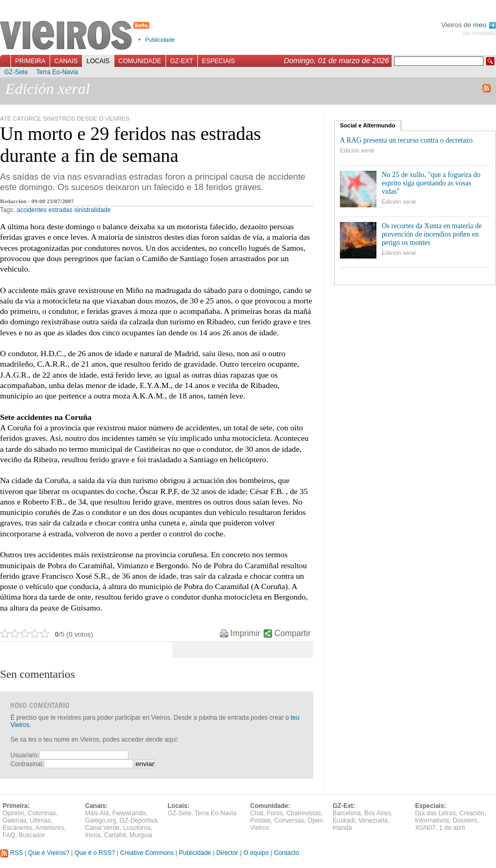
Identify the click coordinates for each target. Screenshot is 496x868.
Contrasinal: (27, 764)
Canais (66, 61)
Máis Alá (97, 813)
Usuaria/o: (25, 755)
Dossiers (465, 820)
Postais (260, 820)
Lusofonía (137, 828)
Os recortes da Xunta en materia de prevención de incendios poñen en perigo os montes (432, 234)
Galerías (14, 820)
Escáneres (17, 828)
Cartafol (115, 835)
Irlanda (342, 828)
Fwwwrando (129, 813)
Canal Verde (102, 828)
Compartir (293, 633)
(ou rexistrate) (479, 33)
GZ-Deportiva (138, 820)
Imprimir (245, 633)
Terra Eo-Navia (57, 72)
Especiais (219, 61)
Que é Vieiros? (49, 853)
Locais (98, 61)
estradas (61, 210)
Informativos (432, 820)
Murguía (141, 835)
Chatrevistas (304, 813)
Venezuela (373, 820)
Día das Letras (435, 813)
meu (485, 25)
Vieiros (76, 36)
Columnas (42, 813)
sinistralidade (92, 210)
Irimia (93, 835)
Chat (257, 813)
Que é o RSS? (95, 853)
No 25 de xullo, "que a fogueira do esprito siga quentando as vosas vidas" (431, 183)
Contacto (287, 853)
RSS (11, 853)
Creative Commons (147, 853)
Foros (275, 813)
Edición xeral (357, 150)
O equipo (256, 853)
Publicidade (160, 40)
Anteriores (50, 828)
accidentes (32, 210)
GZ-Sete (16, 72)
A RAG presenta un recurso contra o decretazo (406, 140)
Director (227, 853)
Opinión (13, 813)
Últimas (40, 820)
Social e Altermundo (368, 125)
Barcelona (347, 813)
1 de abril (452, 828)
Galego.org (101, 820)
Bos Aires (378, 813)
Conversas (289, 820)
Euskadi (344, 820)
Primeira (30, 61)
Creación (472, 813)
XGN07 (425, 828)
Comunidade (140, 61)
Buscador (32, 835)
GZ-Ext (182, 61)
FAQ (9, 835)
